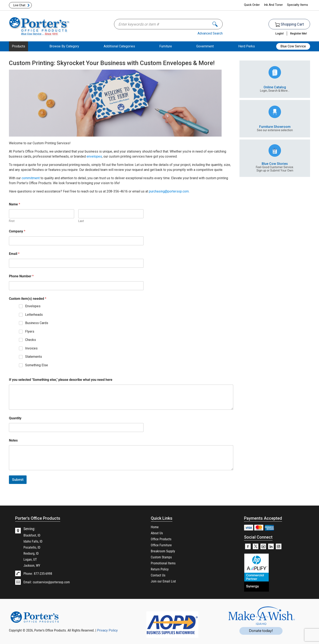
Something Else (37, 365)
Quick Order (252, 5)
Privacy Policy (107, 630)
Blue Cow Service (293, 46)
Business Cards (37, 323)
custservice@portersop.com (51, 582)
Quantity (15, 418)
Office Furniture (161, 545)
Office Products (161, 539)
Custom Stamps (161, 557)
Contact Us (158, 575)
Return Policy (160, 569)
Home (155, 527)
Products (18, 46)
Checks (31, 340)
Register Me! (299, 33)
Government (205, 46)
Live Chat (19, 5)
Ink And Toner (273, 5)
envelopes (94, 156)
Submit (18, 480)
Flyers (30, 331)
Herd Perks (247, 46)
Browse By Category (64, 46)
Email (14, 254)
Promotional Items (163, 563)
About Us (157, 533)
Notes (13, 440)
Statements (34, 357)
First (12, 221)
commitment (31, 178)
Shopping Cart (289, 24)
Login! (280, 33)
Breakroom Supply (163, 551)
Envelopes (33, 306)
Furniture (166, 46)
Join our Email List (163, 581)
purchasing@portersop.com (169, 191)
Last (81, 221)
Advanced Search (210, 33)
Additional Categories (119, 46)
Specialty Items (298, 5)
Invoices (31, 348)
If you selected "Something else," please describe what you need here (61, 379)
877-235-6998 (43, 573)
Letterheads (34, 315)
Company (17, 231)
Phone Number (21, 276)
